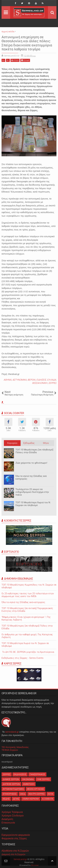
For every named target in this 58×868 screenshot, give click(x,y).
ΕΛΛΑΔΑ (52, 380)
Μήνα (46, 443)
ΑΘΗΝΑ (7, 380)
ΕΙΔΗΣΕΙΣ (41, 380)
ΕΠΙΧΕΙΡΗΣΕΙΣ (10, 794)
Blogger (35, 865)
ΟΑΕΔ (23, 794)
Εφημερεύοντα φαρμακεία (16, 835)
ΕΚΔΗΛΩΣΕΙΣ (20, 774)
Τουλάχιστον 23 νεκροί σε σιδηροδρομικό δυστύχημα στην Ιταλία (32, 492)
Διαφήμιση (7, 819)
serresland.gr (12, 732)
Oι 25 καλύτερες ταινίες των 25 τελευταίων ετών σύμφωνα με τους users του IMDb (28, 595)
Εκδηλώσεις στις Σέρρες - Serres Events (23, 658)
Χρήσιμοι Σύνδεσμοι (13, 816)
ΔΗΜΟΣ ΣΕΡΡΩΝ (11, 779)
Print (15, 60)
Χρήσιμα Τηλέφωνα (12, 812)
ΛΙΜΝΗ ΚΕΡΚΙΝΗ (31, 799)
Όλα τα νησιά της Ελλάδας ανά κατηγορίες (31, 477)
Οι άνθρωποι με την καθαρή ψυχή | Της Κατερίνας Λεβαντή (27, 636)
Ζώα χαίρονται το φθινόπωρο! (31, 463)
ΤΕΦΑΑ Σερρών (10, 750)
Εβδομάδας (29, 443)
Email (25, 60)
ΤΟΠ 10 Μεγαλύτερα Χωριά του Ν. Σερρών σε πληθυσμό (33, 504)
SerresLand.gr (20, 859)
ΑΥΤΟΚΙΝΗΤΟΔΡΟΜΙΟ (13, 789)
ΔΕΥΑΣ (16, 799)
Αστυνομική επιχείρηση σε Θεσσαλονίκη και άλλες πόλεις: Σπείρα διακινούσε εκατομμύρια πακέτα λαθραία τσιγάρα (27, 43)
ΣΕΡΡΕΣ (52, 383)
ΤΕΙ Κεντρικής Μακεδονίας (15, 747)
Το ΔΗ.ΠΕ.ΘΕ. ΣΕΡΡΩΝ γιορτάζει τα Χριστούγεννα (28, 652)
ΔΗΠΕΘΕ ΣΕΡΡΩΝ (11, 784)
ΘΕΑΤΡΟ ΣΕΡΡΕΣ (37, 794)
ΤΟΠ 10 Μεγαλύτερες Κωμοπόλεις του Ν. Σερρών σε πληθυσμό (29, 586)
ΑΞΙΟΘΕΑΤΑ (48, 799)
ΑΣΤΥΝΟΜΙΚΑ (19, 380)
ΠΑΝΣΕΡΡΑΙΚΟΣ (37, 774)
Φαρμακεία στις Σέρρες (14, 838)
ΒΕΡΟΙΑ (31, 380)
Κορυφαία (12, 443)
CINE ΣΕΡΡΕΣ (43, 779)
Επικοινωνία (8, 823)
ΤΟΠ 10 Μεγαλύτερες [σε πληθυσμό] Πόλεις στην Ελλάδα (34, 451)
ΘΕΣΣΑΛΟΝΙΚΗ (40, 383)
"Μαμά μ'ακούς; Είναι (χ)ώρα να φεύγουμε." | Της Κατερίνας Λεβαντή (26, 618)
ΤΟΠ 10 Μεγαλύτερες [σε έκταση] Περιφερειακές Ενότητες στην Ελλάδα (27, 610)
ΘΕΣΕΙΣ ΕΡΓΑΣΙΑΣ (35, 789)
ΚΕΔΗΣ (6, 799)
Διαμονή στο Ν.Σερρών (13, 854)
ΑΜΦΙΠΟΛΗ (29, 784)
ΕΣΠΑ (50, 794)
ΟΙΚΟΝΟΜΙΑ (28, 779)
